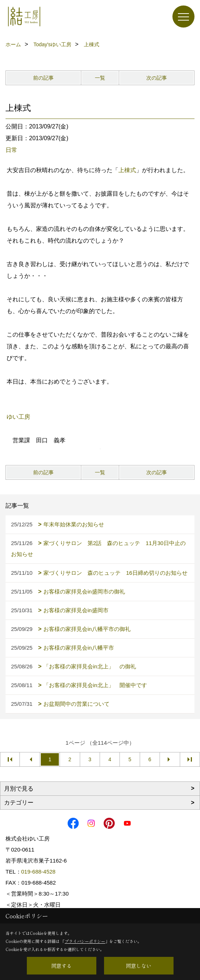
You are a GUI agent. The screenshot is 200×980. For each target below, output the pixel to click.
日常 (11, 150)
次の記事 (157, 78)
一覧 (100, 78)
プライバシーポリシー (85, 941)
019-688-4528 (38, 872)
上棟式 (127, 170)
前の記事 (43, 78)
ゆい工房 (18, 417)
